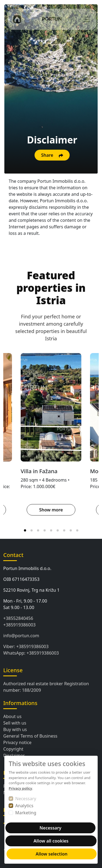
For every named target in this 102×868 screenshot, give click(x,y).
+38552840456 (18, 618)
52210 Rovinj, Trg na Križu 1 (31, 590)
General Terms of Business (30, 736)
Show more (51, 510)
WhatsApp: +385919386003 (31, 653)
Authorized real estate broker (33, 684)
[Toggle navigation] (87, 19)
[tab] (25, 530)
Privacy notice (17, 742)
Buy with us (15, 729)
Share (52, 155)
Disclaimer (14, 755)
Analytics (24, 806)
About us (12, 716)
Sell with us (15, 723)
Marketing (26, 813)
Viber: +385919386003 (26, 646)
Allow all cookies (51, 841)
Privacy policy (20, 788)
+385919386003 (19, 625)
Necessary (26, 799)
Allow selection (52, 854)
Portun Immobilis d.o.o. (27, 568)
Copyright (13, 749)
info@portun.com (21, 636)
